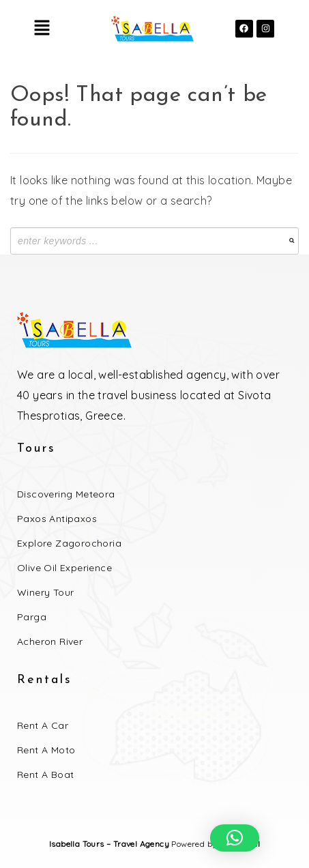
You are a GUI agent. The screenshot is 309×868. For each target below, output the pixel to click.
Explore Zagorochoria (69, 543)
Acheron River (50, 641)
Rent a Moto (46, 750)
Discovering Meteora (66, 494)
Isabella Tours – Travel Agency (109, 844)
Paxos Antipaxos (57, 519)
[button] (42, 28)
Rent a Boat (45, 775)
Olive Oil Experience (64, 568)
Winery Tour (45, 592)
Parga (32, 617)
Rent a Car (43, 725)
